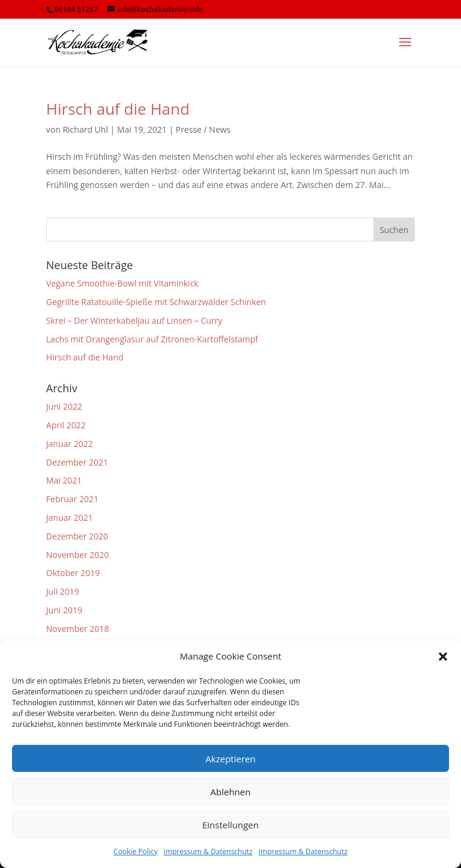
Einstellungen (230, 825)
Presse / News (203, 129)
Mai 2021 (64, 480)
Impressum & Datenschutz (208, 851)
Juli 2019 (63, 591)
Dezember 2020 (77, 536)
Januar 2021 (70, 517)
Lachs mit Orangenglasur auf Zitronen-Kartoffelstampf (152, 339)
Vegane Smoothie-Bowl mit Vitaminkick (122, 283)
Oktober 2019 (73, 573)
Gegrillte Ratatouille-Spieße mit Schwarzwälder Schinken (156, 302)
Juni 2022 (64, 406)
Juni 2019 (64, 610)
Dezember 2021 (77, 462)
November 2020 (78, 555)
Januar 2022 (70, 444)
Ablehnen (231, 792)
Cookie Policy (135, 851)
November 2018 (78, 629)
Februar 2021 (72, 499)
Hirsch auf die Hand (118, 109)
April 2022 (66, 425)
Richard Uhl (85, 129)
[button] (443, 657)
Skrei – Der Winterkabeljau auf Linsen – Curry (134, 320)
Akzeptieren (230, 759)
